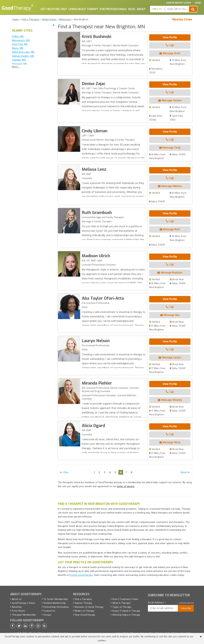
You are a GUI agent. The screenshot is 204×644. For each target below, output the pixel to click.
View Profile (170, 37)
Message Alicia (170, 442)
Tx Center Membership (56, 599)
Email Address (157, 603)
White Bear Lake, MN (23, 52)
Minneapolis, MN (21, 40)
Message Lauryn (170, 357)
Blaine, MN (18, 48)
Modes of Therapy (85, 611)
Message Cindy (170, 148)
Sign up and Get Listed (178, 3)
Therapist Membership (24, 615)
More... (16, 67)
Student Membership (55, 603)
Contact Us (49, 611)
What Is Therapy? (122, 603)
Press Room (18, 611)
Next (183, 472)
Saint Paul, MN (20, 44)
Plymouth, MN (20, 64)
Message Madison (170, 273)
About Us (17, 599)
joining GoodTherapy (81, 575)
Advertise (17, 607)
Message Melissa (170, 186)
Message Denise (170, 100)
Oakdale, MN (19, 60)
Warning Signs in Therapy (126, 615)
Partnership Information (56, 607)
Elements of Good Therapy (89, 607)
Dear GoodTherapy (85, 615)
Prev (66, 472)
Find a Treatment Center (125, 599)
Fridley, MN (18, 36)
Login (198, 3)
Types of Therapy (122, 607)
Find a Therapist (83, 599)
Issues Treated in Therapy (126, 611)
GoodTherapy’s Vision (24, 603)
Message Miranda (170, 400)
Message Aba (170, 315)
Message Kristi (170, 53)
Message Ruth (170, 229)
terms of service (126, 486)
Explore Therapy (84, 603)
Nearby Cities (182, 19)
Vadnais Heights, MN (23, 56)
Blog (132, 9)
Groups (47, 615)
